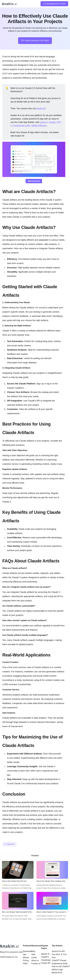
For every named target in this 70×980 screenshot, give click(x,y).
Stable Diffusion (39, 126)
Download (27, 951)
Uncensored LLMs (21, 126)
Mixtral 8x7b (57, 973)
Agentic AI (45, 954)
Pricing (26, 960)
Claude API (46, 963)
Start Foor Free (34, 181)
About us (35, 960)
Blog (33, 951)
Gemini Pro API (58, 951)
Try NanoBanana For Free (54, 4)
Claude (52, 122)
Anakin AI (41, 108)
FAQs (25, 963)
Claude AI (10, 844)
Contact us (36, 963)
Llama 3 (44, 122)
